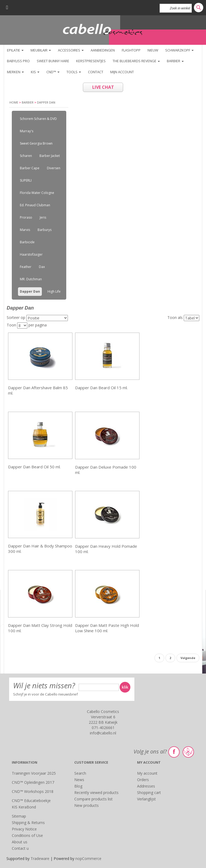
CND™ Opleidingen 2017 (33, 782)
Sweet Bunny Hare (53, 61)
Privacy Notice (24, 829)
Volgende (188, 658)
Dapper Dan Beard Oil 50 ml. (34, 467)
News (79, 780)
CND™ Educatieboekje (31, 801)
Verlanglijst (146, 799)
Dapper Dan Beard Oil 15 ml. (101, 388)
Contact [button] (96, 72)
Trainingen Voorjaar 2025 (34, 773)
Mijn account (122, 72)
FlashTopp (131, 50)
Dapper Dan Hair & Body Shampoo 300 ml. (40, 549)
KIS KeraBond (24, 807)
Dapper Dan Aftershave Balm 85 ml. (38, 390)
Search (80, 773)
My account (147, 773)
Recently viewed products (96, 792)
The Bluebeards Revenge (136, 61)
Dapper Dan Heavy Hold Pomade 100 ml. (106, 549)
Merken (15, 72)
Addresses (146, 786)
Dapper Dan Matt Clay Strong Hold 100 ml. (40, 628)
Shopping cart (149, 792)
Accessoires (71, 50)
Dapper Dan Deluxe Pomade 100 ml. (106, 470)
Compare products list (93, 799)
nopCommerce (88, 858)
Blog (78, 786)
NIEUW (153, 50)
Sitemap (19, 816)
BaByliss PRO (18, 61)
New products (87, 805)
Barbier (175, 61)
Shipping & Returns (28, 823)
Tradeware (41, 858)
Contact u (20, 848)
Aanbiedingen (103, 50)
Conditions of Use (27, 835)
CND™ (53, 72)
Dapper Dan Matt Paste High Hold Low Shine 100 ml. (107, 628)
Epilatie (15, 50)
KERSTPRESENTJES (91, 61)
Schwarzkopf (179, 50)
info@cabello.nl (103, 733)
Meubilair (41, 50)
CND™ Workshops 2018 (33, 791)
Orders (143, 780)
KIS (35, 72)
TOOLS (74, 72)
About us (20, 842)
